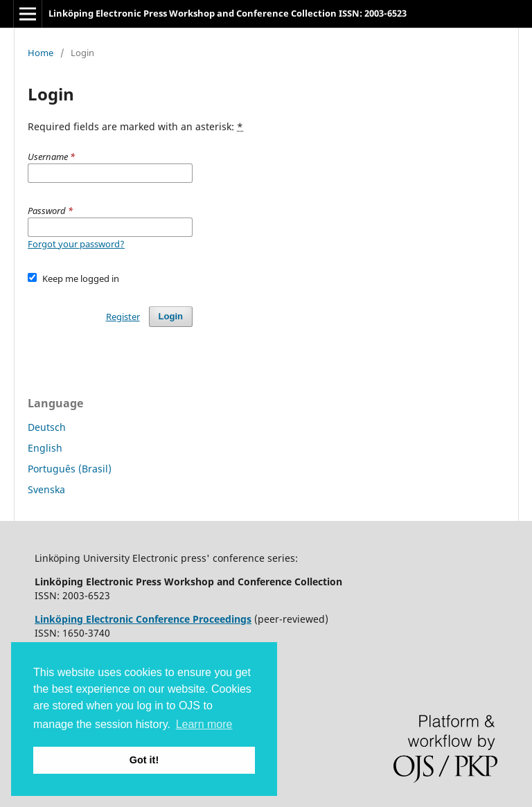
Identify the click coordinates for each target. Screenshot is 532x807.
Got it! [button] (144, 760)
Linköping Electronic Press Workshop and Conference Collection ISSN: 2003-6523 (228, 13)
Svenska (46, 489)
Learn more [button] (204, 724)
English (45, 448)
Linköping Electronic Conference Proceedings (143, 619)
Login (171, 316)
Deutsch (47, 427)
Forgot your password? (76, 244)
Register (123, 317)
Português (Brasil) (70, 469)
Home (41, 53)
